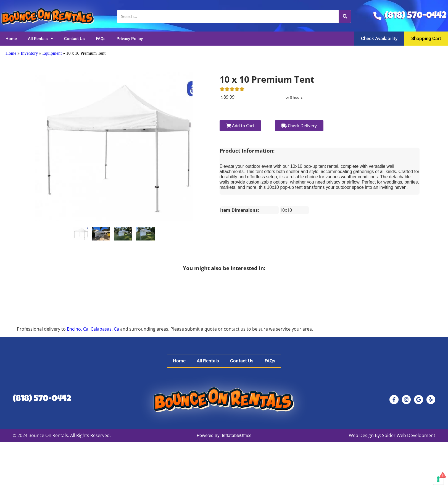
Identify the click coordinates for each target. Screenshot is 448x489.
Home (11, 39)
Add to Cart (240, 125)
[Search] (345, 16)
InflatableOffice (237, 436)
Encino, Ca (78, 329)
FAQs (101, 39)
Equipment (52, 53)
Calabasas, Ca (105, 329)
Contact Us (74, 39)
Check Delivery (299, 125)
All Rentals (40, 39)
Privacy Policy (130, 39)
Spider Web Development (409, 435)
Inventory (29, 53)
